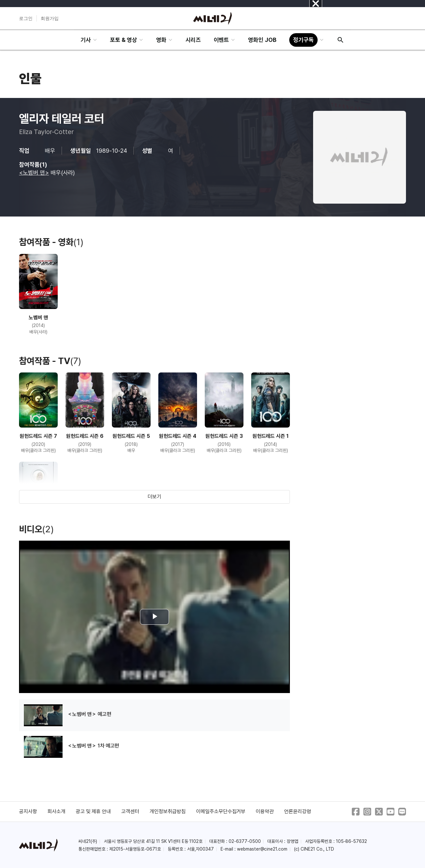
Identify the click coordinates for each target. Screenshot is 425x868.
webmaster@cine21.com (262, 849)
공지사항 (28, 811)
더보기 (154, 497)
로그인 (26, 18)
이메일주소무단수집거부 (221, 811)
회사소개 (56, 811)
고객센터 (130, 811)
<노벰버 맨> (34, 173)
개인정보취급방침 (168, 811)
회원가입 (50, 18)
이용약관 (265, 811)
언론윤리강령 (298, 811)
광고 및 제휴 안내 (94, 811)
